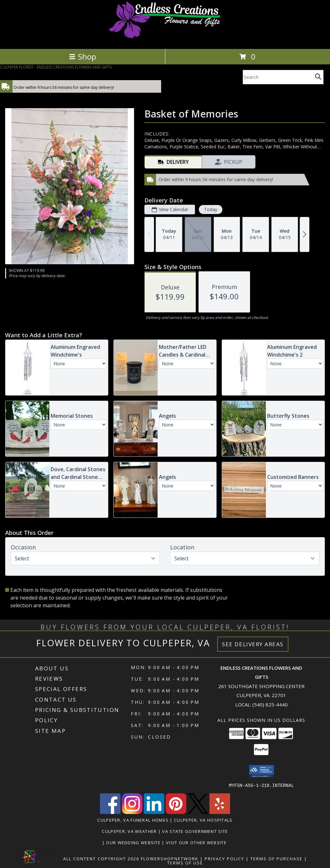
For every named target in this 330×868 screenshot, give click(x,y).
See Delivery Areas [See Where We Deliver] (253, 644)
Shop (82, 56)
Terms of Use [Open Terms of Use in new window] (185, 863)
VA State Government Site (195, 831)
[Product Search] (277, 77)
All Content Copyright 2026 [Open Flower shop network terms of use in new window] (101, 858)
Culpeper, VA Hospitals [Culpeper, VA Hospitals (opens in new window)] (203, 820)
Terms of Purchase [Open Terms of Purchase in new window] (277, 858)
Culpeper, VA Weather (129, 831)
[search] (318, 77)
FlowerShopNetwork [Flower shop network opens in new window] (170, 858)
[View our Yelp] (220, 812)
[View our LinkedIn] (154, 812)
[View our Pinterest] (176, 812)
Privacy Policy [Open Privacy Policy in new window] (224, 858)
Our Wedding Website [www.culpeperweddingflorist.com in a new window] (134, 842)
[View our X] (198, 812)
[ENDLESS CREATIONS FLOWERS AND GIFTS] (165, 39)
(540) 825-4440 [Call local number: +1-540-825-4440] (270, 705)
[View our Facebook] (110, 812)
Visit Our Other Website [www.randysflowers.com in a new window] (197, 842)
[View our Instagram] (132, 812)
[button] (262, 771)
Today (211, 209)
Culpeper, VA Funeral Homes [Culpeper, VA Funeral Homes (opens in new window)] (133, 820)
